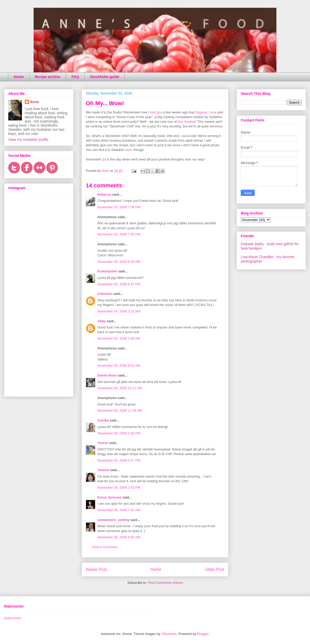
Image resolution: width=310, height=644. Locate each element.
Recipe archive (48, 77)
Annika (103, 420)
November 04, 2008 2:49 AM (119, 338)
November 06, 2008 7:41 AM (119, 510)
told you (156, 112)
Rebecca (104, 194)
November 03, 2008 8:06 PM (119, 262)
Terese (103, 443)
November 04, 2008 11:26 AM (120, 411)
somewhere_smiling (113, 520)
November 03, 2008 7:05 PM (119, 207)
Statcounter (13, 618)
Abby (102, 321)
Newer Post (96, 569)
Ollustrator (169, 634)
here (128, 150)
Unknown (105, 294)
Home (19, 77)
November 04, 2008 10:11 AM (120, 388)
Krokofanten (107, 271)
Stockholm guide (105, 77)
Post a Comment (105, 547)
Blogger (203, 634)
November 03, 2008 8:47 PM (119, 284)
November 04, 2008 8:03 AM (119, 366)
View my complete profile (28, 140)
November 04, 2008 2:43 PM (119, 488)
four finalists (186, 122)
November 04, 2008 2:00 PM (119, 433)
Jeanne (103, 470)
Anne (34, 102)
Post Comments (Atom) (165, 583)
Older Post (215, 569)
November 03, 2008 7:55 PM (119, 234)
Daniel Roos (107, 375)
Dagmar (201, 112)
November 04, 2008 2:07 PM (119, 460)
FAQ (75, 77)
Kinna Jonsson (109, 497)
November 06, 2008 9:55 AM (119, 537)
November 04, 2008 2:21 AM (119, 311)
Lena (213, 112)
